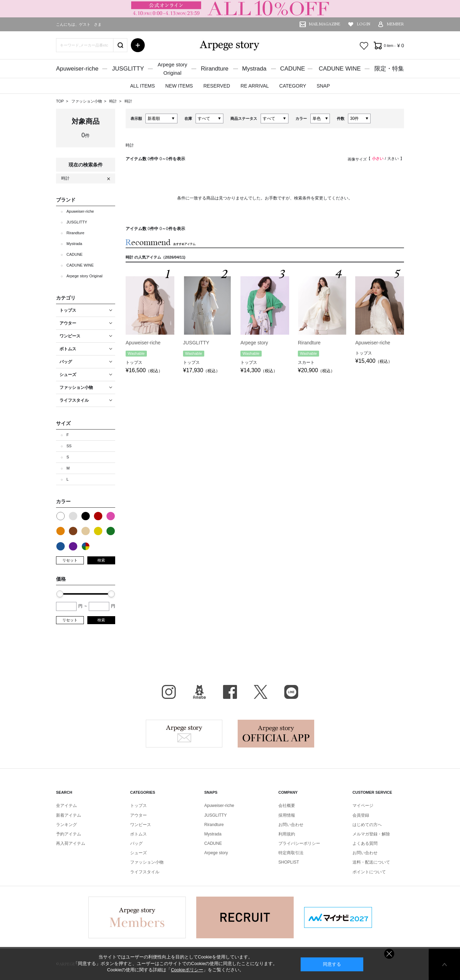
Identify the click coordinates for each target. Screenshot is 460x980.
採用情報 (287, 815)
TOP (60, 101)
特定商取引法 (291, 853)
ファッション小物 (87, 101)
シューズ (138, 853)
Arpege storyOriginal (172, 69)
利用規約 (287, 834)
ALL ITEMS (142, 86)
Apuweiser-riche (77, 69)
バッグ (136, 843)
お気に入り (364, 46)
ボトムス (138, 834)
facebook (230, 692)
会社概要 (287, 806)
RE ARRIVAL (255, 86)
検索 (101, 560)
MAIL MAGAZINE (325, 24)
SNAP (323, 86)
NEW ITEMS (179, 86)
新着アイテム (69, 815)
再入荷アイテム (71, 843)
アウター (138, 815)
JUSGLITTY (128, 69)
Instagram (169, 692)
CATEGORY (293, 86)
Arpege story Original (84, 276)
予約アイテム (69, 834)
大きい (393, 158)
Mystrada (254, 69)
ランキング (66, 825)
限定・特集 (389, 69)
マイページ (363, 806)
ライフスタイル (145, 872)
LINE (291, 692)
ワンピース (141, 825)
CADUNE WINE (340, 69)
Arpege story (184, 734)
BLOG (199, 692)
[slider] (60, 594)
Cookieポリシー (187, 970)
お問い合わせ (291, 825)
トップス (138, 806)
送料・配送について (371, 862)
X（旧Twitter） (261, 692)
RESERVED (217, 86)
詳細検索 (138, 45)
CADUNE (293, 69)
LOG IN (364, 24)
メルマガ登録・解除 (371, 834)
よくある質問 (365, 843)
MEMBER (395, 24)
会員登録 (361, 815)
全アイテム (66, 806)
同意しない (389, 954)
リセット (70, 560)
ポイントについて (369, 872)
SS (69, 446)
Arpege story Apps (276, 734)
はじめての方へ (367, 825)
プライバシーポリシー (299, 843)
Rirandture (215, 69)
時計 (114, 101)
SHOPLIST (289, 862)
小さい (378, 158)
